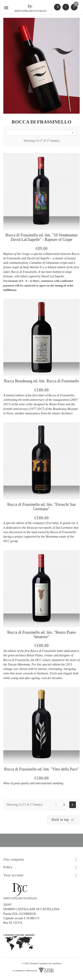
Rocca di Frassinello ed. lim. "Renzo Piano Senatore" (41, 635)
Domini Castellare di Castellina (45, 963)
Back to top (63, 820)
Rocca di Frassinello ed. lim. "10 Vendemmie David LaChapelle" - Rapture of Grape (42, 237)
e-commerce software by (25, 970)
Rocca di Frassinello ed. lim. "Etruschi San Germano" (41, 507)
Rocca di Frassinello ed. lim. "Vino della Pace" (41, 769)
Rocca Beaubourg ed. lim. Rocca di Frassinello (41, 381)
